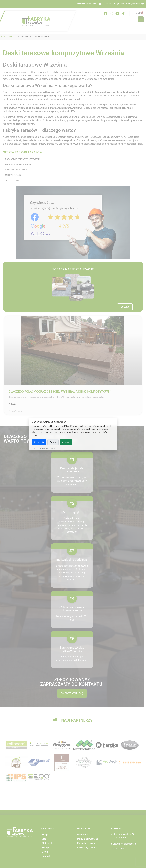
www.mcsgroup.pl (48, 448)
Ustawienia (39, 442)
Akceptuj (66, 442)
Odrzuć (53, 442)
